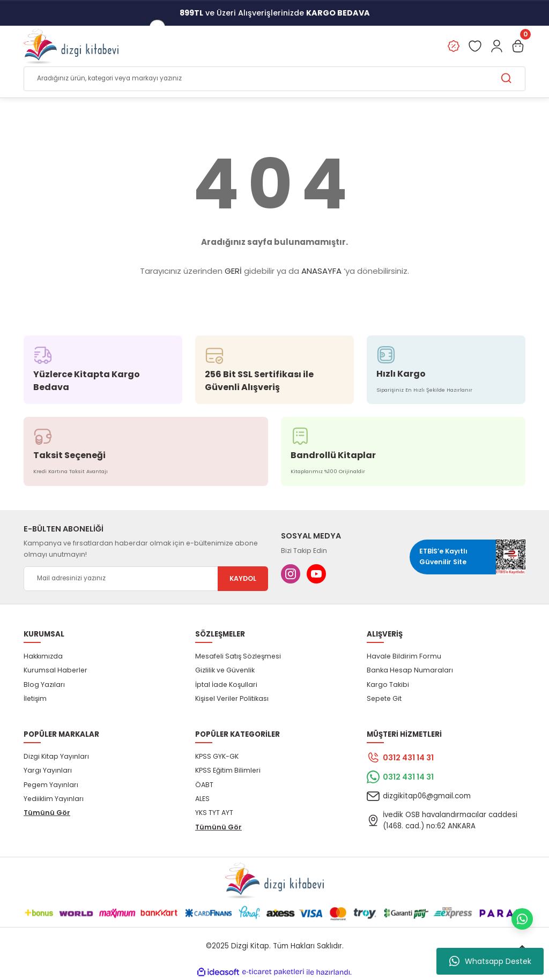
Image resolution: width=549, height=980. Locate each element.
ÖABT (204, 785)
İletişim (35, 699)
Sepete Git (384, 699)
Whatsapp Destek (490, 961)
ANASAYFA (321, 271)
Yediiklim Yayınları (54, 799)
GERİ (233, 271)
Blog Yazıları (44, 684)
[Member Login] (496, 46)
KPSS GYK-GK (217, 756)
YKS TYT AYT (214, 813)
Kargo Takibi (388, 684)
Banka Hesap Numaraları (410, 671)
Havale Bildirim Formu (404, 657)
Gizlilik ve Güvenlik (225, 671)
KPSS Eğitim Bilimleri (228, 771)
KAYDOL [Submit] (243, 578)
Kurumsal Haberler (55, 671)
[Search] (274, 79)
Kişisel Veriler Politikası (232, 699)
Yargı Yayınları (48, 771)
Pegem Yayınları (51, 785)
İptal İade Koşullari (226, 684)
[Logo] (71, 46)
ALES (202, 799)
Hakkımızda (43, 657)
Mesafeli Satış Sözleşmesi (238, 657)
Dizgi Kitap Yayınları (56, 756)
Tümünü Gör (47, 813)
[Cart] (518, 46)
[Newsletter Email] (146, 579)
